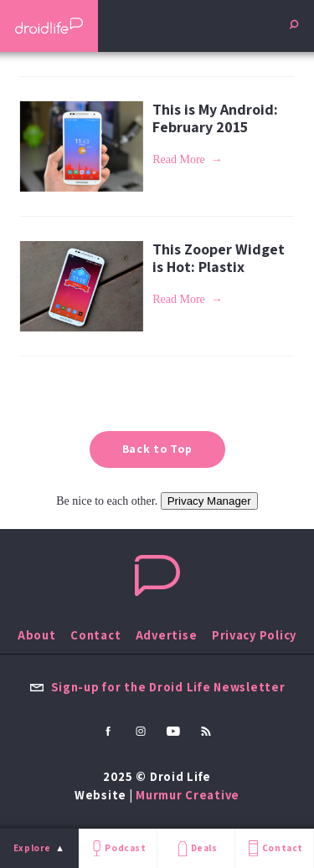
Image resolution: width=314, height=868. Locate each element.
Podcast (117, 848)
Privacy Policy (254, 635)
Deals (196, 848)
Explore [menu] (32, 848)
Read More (179, 159)
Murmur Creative (188, 795)
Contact (274, 848)
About (37, 635)
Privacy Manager (209, 501)
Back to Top (157, 449)
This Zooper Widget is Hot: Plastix (219, 258)
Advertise (167, 635)
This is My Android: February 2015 (215, 118)
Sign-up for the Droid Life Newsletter (157, 687)
